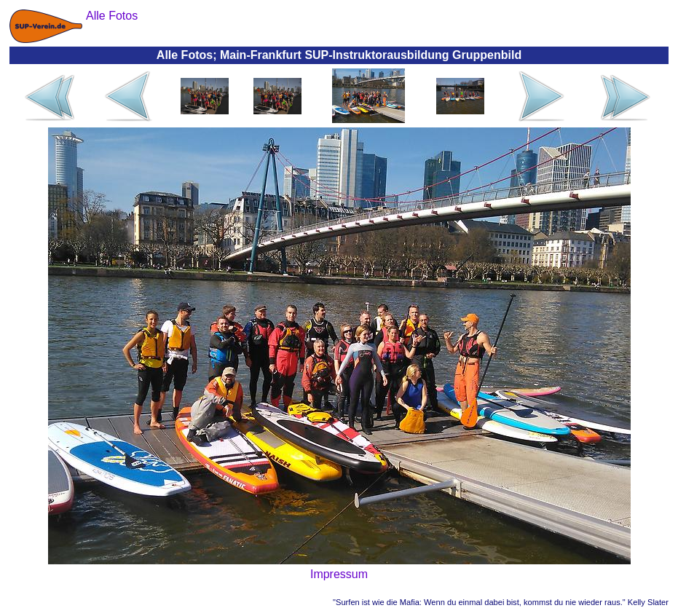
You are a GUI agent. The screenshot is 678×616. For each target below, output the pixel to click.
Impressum (339, 574)
